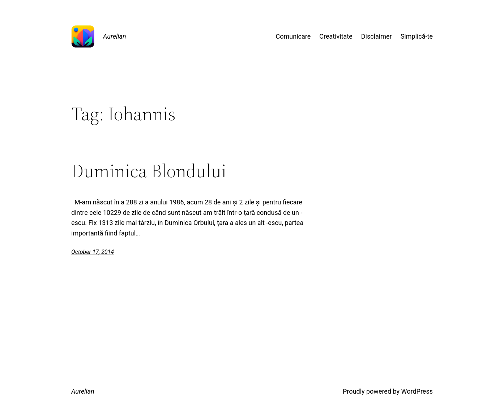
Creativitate (336, 36)
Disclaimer (377, 36)
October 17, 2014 (93, 252)
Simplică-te (417, 36)
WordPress (417, 391)
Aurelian (115, 36)
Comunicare (293, 36)
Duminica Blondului (149, 171)
